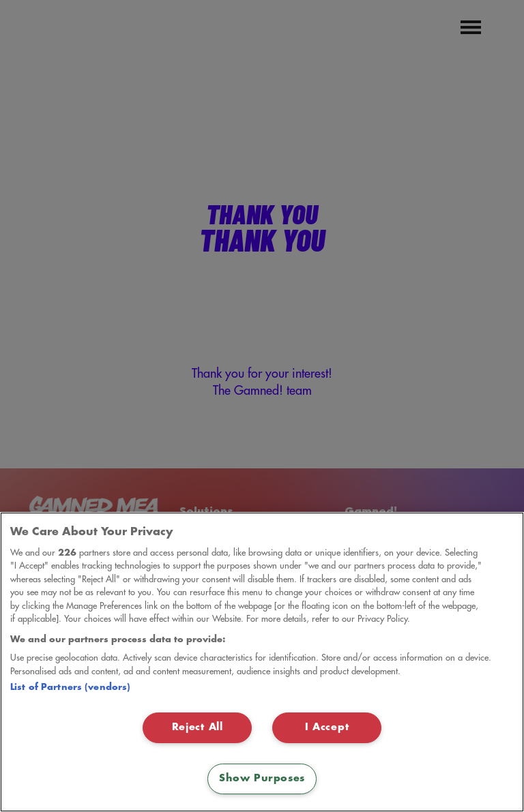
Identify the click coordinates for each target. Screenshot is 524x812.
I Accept (327, 727)
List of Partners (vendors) (70, 687)
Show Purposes (262, 779)
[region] (262, 662)
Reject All (198, 727)
